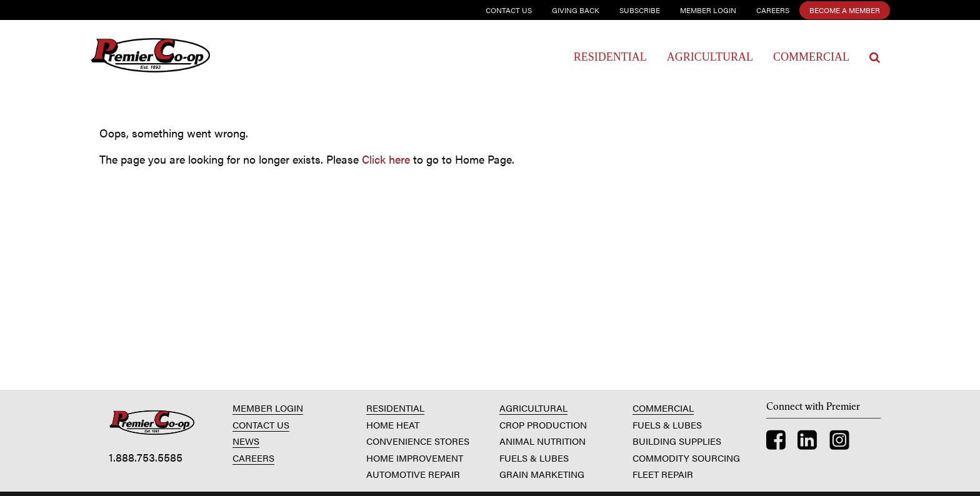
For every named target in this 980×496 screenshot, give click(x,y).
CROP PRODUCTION (543, 424)
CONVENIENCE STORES (418, 441)
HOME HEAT (393, 424)
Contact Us (509, 10)
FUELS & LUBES (534, 458)
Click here (386, 159)
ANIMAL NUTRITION (542, 441)
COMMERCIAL (663, 408)
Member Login (708, 10)
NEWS (246, 441)
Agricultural (710, 57)
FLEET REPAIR (663, 474)
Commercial (811, 57)
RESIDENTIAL (395, 408)
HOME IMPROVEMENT (415, 458)
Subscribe (640, 10)
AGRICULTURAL (533, 408)
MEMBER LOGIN (268, 408)
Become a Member (845, 10)
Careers (773, 10)
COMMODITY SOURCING (686, 458)
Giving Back (576, 10)
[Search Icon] (875, 57)
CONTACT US (261, 424)
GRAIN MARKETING (542, 474)
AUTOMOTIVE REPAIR (413, 474)
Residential (610, 57)
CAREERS (253, 458)
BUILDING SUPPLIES (677, 441)
